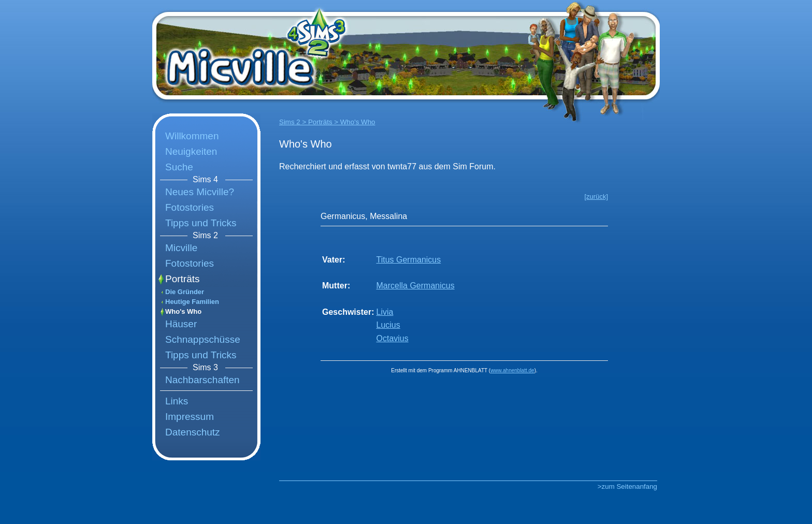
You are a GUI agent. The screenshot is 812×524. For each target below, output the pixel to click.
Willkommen (192, 136)
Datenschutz (193, 432)
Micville (181, 248)
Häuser (181, 324)
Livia (385, 312)
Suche (179, 167)
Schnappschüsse (203, 339)
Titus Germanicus (408, 260)
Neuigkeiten (191, 151)
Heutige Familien (192, 302)
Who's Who (183, 311)
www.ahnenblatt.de (512, 370)
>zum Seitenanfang (627, 486)
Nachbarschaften (202, 380)
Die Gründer (185, 292)
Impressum (190, 417)
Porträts (183, 279)
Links (177, 401)
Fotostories (190, 207)
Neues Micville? (200, 192)
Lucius (388, 325)
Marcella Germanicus (415, 286)
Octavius (392, 338)
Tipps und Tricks (201, 223)
